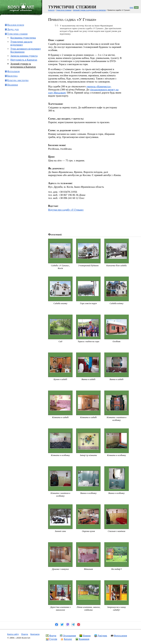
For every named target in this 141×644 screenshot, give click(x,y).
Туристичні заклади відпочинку (21, 43)
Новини (87, 636)
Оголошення (69, 636)
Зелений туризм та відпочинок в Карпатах (23, 65)
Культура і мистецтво (18, 80)
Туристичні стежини (17, 34)
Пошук (25, 634)
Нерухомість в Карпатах (24, 60)
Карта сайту (13, 634)
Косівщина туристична (23, 38)
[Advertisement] (18, 102)
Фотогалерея (120, 636)
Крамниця (84, 639)
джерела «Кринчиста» (99, 86)
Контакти (35, 634)
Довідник (102, 636)
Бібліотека (12, 76)
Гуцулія (53, 639)
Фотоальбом (13, 71)
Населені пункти (16, 25)
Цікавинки (13, 85)
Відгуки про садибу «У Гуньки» (66, 210)
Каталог (68, 639)
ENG (131, 7)
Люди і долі (13, 29)
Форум (53, 636)
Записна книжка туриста (24, 56)
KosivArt (51, 10)
